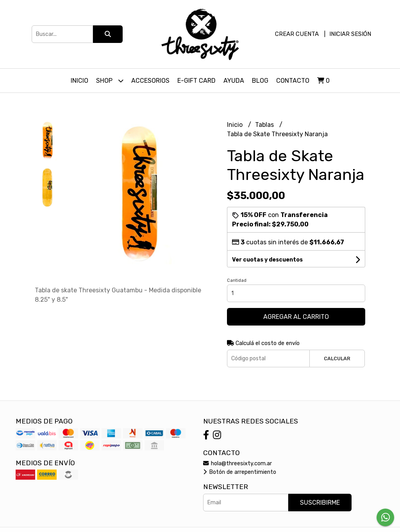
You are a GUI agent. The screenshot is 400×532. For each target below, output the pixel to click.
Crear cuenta (297, 34)
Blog (260, 81)
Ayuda (234, 81)
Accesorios (150, 81)
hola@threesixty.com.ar (237, 463)
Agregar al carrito (296, 317)
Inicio (79, 81)
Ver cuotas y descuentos (267, 260)
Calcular (337, 359)
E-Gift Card (196, 81)
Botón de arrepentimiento (240, 472)
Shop (110, 81)
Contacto (293, 81)
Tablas (265, 125)
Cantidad (237, 280)
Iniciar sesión (350, 34)
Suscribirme (320, 503)
